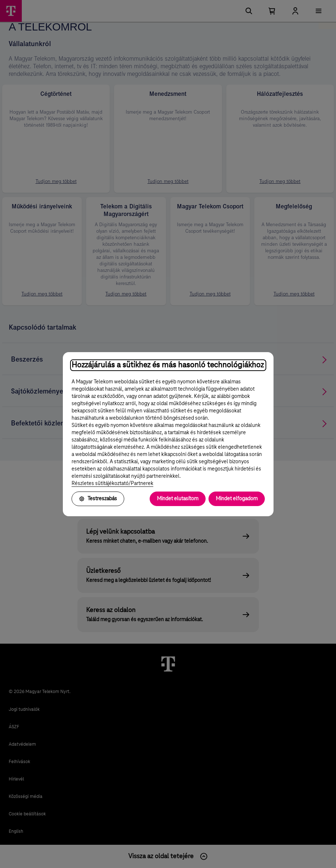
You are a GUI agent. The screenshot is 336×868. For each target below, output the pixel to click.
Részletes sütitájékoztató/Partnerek (112, 484)
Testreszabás (98, 499)
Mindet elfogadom (237, 499)
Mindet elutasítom (178, 499)
